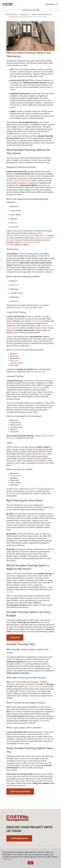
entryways (35, 516)
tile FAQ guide (25, 308)
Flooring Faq (24, 14)
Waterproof (11, 403)
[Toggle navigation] (57, 4)
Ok (31, 863)
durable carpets (15, 493)
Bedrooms (14, 361)
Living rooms (15, 476)
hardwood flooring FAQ (23, 235)
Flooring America (12, 14)
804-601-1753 (50, 4)
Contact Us (15, 637)
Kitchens (14, 223)
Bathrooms (15, 285)
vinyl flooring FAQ (38, 372)
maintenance (44, 721)
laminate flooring (37, 387)
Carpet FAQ (34, 489)
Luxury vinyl (33, 687)
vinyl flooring (37, 321)
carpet (44, 454)
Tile (24, 664)
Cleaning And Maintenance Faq (41, 14)
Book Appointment (19, 838)
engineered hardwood (22, 181)
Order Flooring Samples (20, 791)
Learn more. (8, 859)
